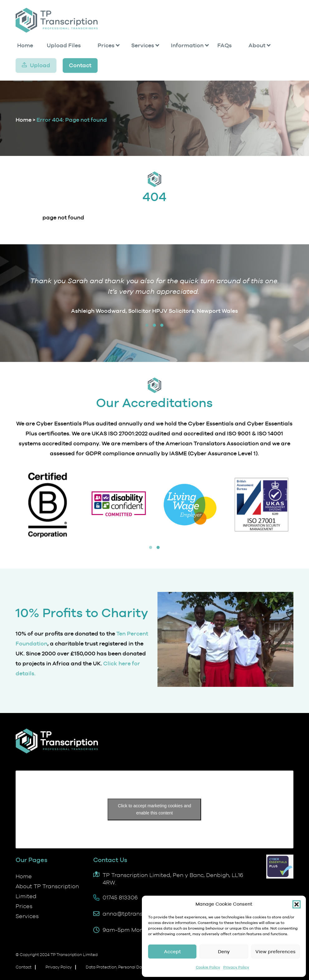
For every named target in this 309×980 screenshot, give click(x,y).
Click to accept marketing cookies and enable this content (154, 809)
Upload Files (64, 45)
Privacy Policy (236, 967)
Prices (106, 45)
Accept (172, 952)
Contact (80, 65)
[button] (297, 904)
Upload (40, 65)
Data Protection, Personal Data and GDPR (126, 967)
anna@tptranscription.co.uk (141, 914)
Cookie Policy (208, 967)
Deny (224, 952)
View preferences (275, 952)
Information (187, 45)
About (257, 45)
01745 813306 (120, 897)
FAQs (225, 45)
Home (25, 45)
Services (143, 45)
